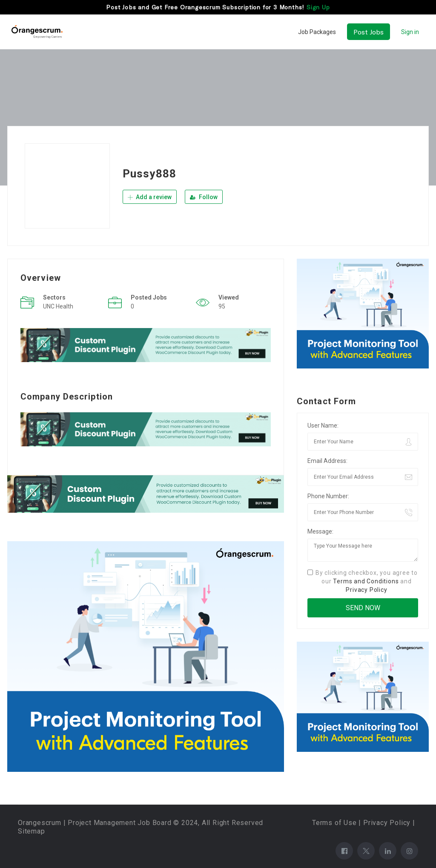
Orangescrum (40, 823)
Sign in (410, 32)
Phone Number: (328, 496)
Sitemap (32, 831)
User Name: (323, 425)
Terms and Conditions (366, 581)
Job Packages (317, 32)
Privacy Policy (366, 590)
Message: (320, 531)
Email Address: (327, 461)
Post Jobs (369, 32)
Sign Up (318, 7)
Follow (204, 197)
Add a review (150, 197)
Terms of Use (334, 823)
